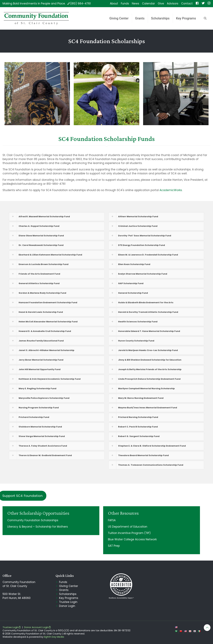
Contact (187, 4)
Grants (64, 590)
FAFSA (112, 520)
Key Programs (69, 598)
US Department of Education (128, 527)
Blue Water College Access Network (132, 539)
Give (161, 4)
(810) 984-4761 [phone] (80, 4)
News (135, 4)
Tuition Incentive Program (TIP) (129, 533)
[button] (57, 216)
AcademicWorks (171, 190)
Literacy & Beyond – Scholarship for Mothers (38, 527)
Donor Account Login (38, 627)
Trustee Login (68, 602)
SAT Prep (114, 546)
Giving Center (69, 586)
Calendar (148, 4)
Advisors (173, 4)
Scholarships (68, 594)
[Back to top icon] (207, 628)
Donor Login (67, 606)
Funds (125, 4)
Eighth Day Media (54, 637)
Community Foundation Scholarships (33, 520)
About (114, 4)
